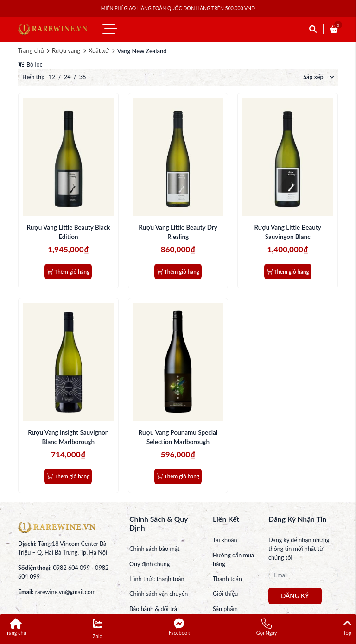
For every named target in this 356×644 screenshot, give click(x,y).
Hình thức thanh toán (157, 579)
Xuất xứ (99, 50)
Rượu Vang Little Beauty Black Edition (68, 232)
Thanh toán (227, 579)
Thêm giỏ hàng (68, 271)
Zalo (98, 629)
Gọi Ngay (267, 627)
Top (347, 627)
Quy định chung (149, 564)
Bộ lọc (30, 65)
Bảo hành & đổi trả (153, 609)
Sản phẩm (225, 609)
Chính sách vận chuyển (159, 594)
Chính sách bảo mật (154, 549)
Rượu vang (66, 50)
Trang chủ (31, 50)
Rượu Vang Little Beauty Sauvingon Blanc (288, 232)
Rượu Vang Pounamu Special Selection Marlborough (178, 437)
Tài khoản (225, 540)
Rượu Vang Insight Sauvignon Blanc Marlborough (68, 437)
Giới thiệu (225, 594)
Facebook (179, 627)
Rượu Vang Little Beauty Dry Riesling (178, 232)
